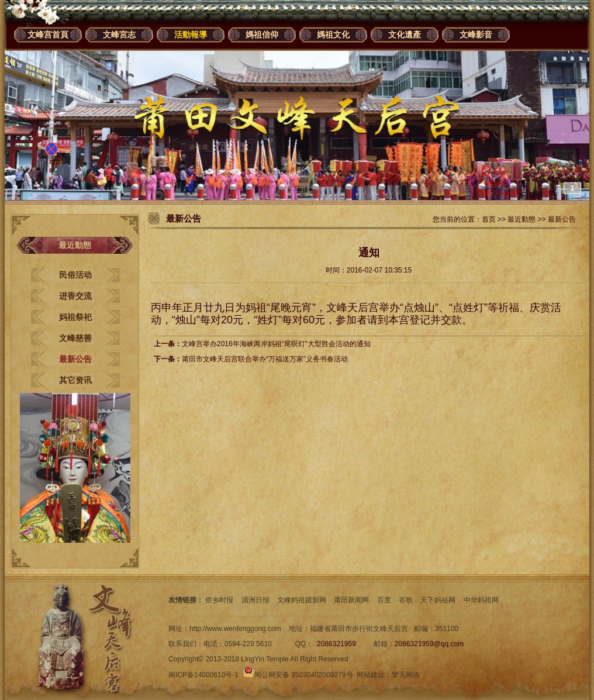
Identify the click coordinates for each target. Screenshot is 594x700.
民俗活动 (75, 275)
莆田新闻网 (351, 600)
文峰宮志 (119, 35)
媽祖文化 (333, 35)
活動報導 (191, 35)
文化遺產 (405, 35)
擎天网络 (406, 675)
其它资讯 (75, 380)
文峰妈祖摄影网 (302, 600)
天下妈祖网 (438, 600)
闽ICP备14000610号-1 (203, 675)
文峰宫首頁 (48, 35)
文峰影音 (476, 35)
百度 (384, 600)
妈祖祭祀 (75, 317)
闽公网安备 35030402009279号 (298, 675)
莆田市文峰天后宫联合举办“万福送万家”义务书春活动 (265, 359)
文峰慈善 (75, 338)
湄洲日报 (255, 600)
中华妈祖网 (481, 600)
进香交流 (75, 296)
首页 (489, 219)
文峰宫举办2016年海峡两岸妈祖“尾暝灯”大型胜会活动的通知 (276, 344)
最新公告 (75, 359)
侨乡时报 (219, 600)
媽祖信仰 (262, 35)
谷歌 (406, 600)
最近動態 (522, 219)
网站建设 (371, 675)
